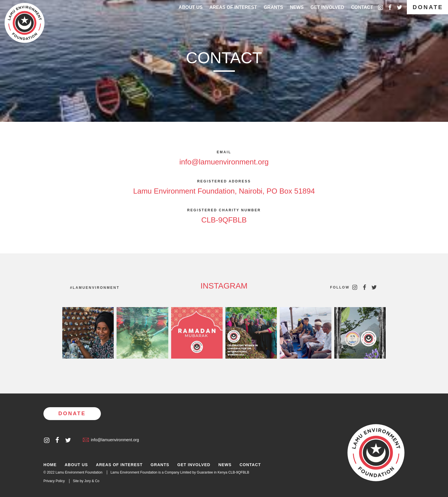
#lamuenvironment (95, 288)
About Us (191, 7)
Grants (273, 7)
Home (50, 465)
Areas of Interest (119, 465)
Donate (428, 7)
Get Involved (327, 7)
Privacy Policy (54, 481)
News (297, 7)
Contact (362, 7)
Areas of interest (233, 7)
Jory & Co (92, 481)
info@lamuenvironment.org (224, 162)
